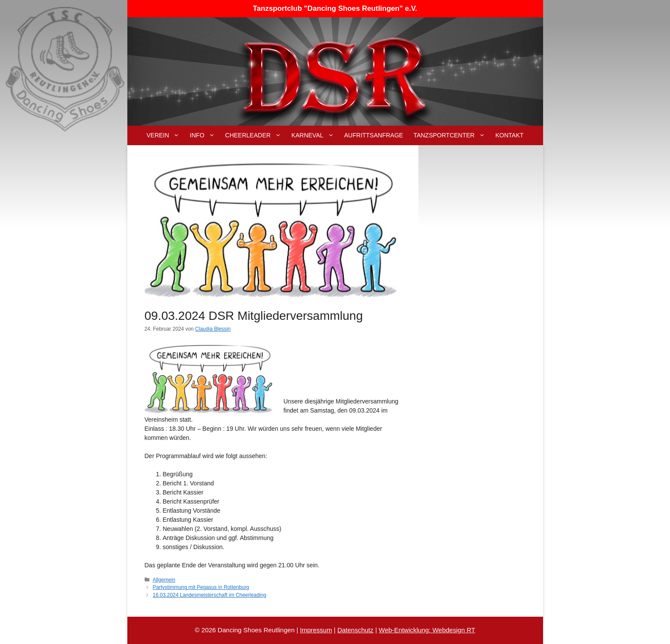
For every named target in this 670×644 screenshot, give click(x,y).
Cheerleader (256, 135)
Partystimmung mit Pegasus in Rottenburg (201, 587)
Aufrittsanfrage (374, 135)
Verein (165, 135)
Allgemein (164, 580)
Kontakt (510, 135)
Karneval (315, 135)
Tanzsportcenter (452, 135)
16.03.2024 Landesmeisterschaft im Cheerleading (210, 595)
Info (205, 135)
